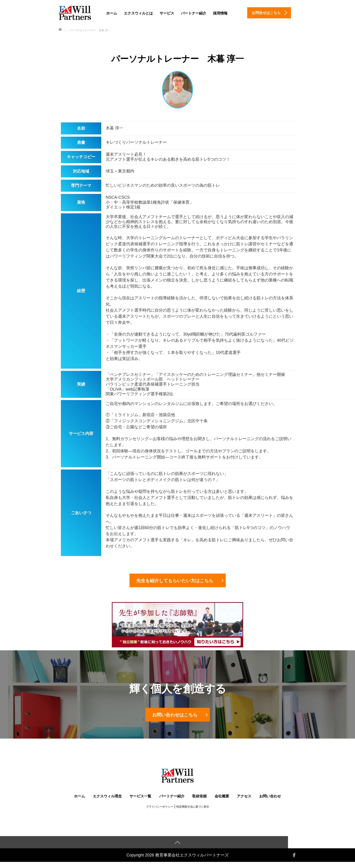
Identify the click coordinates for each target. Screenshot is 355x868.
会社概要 (222, 802)
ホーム (112, 13)
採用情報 (220, 13)
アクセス (244, 802)
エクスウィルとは (138, 13)
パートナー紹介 (194, 13)
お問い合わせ (270, 802)
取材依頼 (199, 802)
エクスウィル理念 (107, 802)
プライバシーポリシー (160, 813)
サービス (167, 13)
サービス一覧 (140, 802)
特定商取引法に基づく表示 (193, 813)
